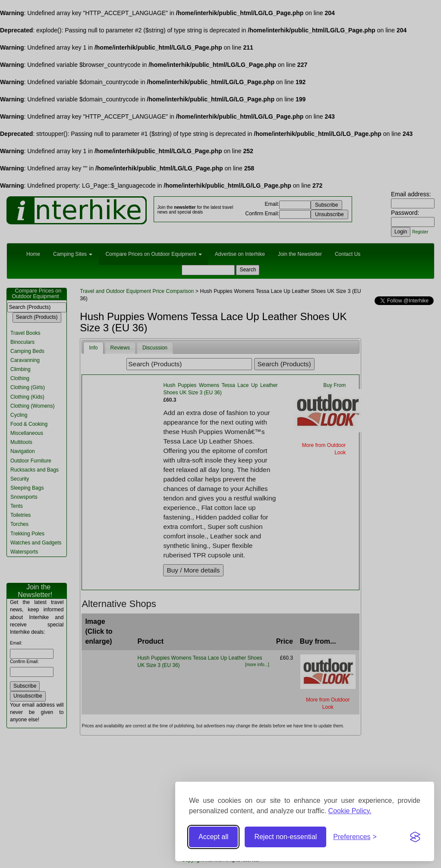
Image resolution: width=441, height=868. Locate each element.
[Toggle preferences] (355, 837)
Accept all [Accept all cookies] (213, 837)
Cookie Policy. (350, 811)
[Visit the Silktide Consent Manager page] (415, 837)
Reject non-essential (285, 837)
